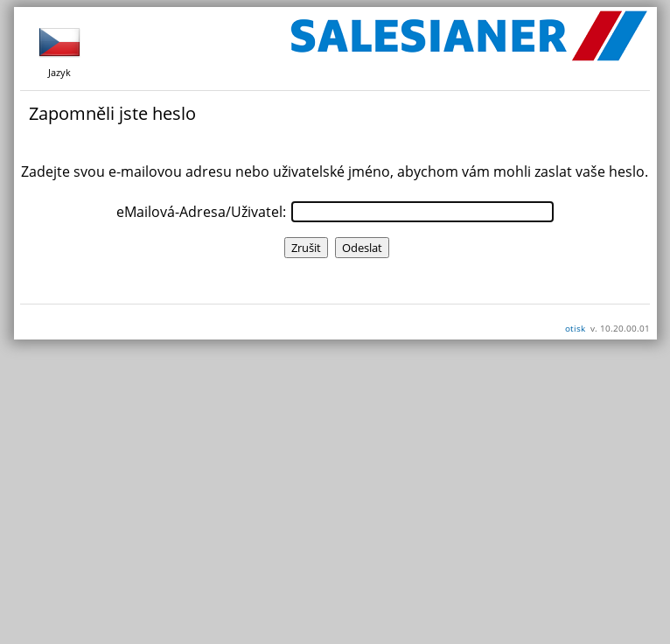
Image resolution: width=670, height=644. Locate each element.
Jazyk (59, 50)
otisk (575, 328)
